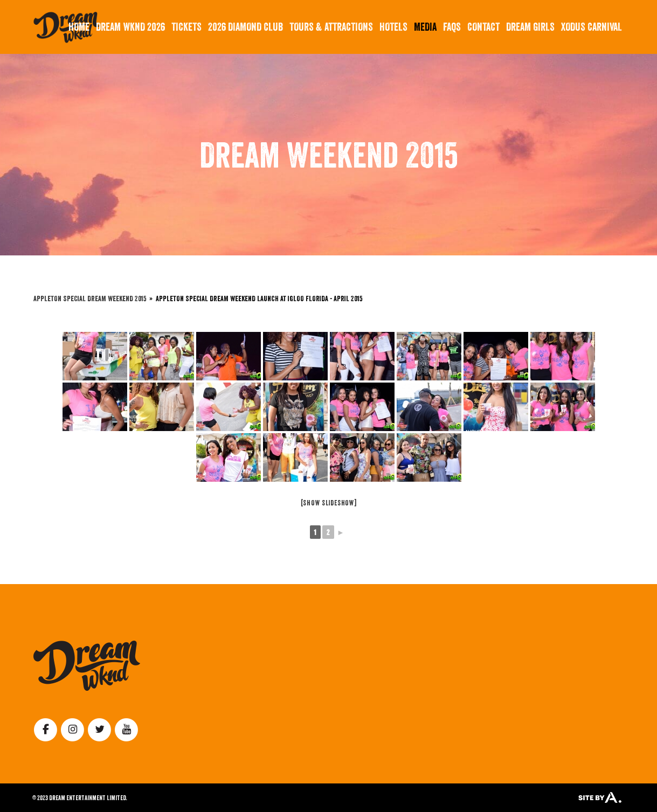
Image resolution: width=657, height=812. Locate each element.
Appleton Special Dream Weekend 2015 (90, 298)
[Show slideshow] (329, 503)
